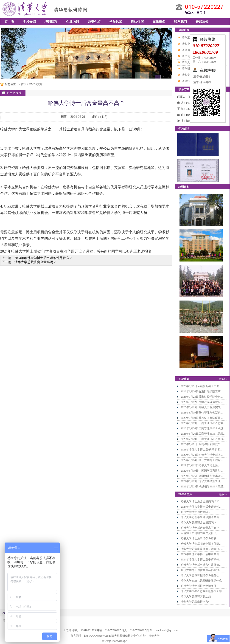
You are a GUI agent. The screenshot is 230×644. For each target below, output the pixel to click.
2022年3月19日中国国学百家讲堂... (202, 471)
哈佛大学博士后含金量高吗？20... (201, 501)
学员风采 (116, 22)
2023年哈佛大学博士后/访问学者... (201, 450)
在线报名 (159, 22)
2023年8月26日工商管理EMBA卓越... (203, 428)
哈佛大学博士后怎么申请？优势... (201, 544)
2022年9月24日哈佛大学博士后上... (202, 455)
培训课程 (51, 22)
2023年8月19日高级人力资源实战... (202, 407)
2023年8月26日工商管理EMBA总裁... (203, 434)
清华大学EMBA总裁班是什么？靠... (202, 591)
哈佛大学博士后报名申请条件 (199, 586)
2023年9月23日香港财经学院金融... (202, 397)
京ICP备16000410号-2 (115, 641)
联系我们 (180, 22)
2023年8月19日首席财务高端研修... (202, 418)
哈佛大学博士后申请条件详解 (199, 538)
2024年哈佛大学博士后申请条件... (201, 507)
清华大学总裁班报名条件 (196, 602)
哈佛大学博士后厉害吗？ (196, 512)
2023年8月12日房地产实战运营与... (202, 402)
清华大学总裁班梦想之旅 (196, 596)
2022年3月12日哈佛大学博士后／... (202, 465)
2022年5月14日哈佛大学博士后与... (202, 460)
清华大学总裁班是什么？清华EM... (202, 549)
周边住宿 (137, 22)
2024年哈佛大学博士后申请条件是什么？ (43, 258)
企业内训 (73, 22)
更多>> (223, 379)
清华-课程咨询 (202, 82)
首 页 (9, 22)
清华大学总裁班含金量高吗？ (35, 262)
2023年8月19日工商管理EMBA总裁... (203, 423)
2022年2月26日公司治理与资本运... (202, 476)
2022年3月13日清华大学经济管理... (202, 481)
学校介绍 (29, 22)
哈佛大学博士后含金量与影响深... (201, 570)
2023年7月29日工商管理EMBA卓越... (203, 439)
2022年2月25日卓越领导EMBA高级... (203, 487)
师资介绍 (94, 22)
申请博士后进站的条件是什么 (199, 533)
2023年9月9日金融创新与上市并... (201, 386)
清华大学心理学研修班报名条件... (201, 517)
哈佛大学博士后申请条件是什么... (201, 565)
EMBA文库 (36, 84)
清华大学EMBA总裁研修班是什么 (201, 581)
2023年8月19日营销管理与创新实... (202, 413)
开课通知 (202, 22)
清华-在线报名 (202, 76)
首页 (24, 84)
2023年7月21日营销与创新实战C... (201, 444)
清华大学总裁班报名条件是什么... (201, 575)
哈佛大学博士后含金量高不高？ (200, 528)
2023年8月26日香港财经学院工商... (202, 391)
